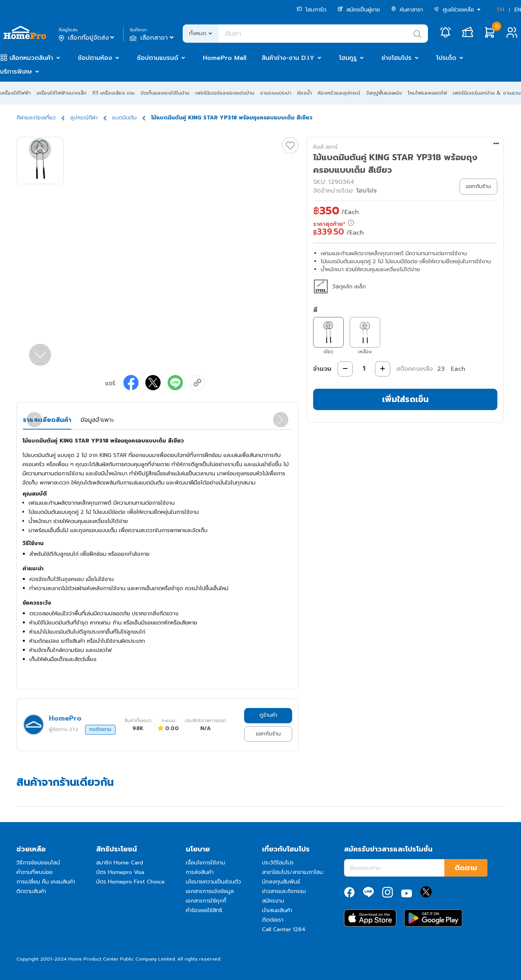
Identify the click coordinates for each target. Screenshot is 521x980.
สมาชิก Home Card (120, 863)
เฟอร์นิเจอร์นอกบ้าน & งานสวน (487, 93)
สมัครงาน (273, 901)
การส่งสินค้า (200, 872)
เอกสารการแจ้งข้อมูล (210, 891)
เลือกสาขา (152, 38)
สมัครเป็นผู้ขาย (359, 10)
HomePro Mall (225, 58)
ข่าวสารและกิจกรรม (284, 891)
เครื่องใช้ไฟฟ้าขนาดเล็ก (62, 93)
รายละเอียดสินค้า (47, 420)
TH (500, 10)
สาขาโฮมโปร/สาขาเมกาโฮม (293, 872)
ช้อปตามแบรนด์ (158, 58)
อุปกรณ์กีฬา (84, 118)
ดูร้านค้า (268, 715)
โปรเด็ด (446, 58)
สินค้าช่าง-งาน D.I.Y (288, 58)
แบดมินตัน (124, 118)
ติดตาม (466, 868)
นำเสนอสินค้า (277, 910)
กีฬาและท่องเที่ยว (36, 118)
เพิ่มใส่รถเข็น (405, 399)
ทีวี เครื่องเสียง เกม (113, 93)
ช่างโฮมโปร (396, 58)
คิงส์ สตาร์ (325, 147)
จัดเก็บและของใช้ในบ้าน (165, 93)
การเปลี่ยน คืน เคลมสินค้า (46, 882)
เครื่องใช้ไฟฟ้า (16, 93)
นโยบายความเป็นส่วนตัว (213, 882)
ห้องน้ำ (305, 93)
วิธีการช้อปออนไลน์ (38, 863)
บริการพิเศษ (16, 72)
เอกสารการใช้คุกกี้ (206, 901)
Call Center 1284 (284, 929)
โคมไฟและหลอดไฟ (427, 93)
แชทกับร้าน (268, 734)
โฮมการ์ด (312, 10)
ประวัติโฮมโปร (278, 863)
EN (518, 10)
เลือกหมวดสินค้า (31, 58)
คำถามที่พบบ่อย (35, 872)
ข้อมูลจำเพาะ (97, 420)
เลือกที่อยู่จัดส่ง (87, 38)
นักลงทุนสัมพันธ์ (281, 882)
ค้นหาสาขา (407, 10)
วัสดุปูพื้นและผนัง (384, 93)
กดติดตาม (100, 729)
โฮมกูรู (348, 58)
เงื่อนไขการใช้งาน (205, 863)
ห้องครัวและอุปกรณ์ (339, 93)
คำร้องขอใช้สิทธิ (204, 910)
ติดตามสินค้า (31, 891)
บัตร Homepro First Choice (130, 882)
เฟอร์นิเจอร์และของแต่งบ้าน (225, 93)
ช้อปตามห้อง (95, 58)
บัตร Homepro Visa (120, 872)
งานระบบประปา (276, 93)
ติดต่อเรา (273, 920)
